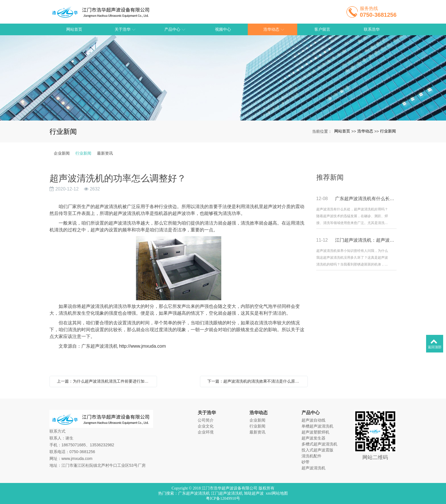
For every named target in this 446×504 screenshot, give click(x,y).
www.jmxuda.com (77, 459)
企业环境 (206, 432)
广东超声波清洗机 (194, 493)
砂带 (305, 462)
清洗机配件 (311, 456)
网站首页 (342, 131)
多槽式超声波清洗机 (319, 444)
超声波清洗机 (313, 468)
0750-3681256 (82, 452)
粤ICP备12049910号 (223, 498)
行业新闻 (388, 131)
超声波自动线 (313, 420)
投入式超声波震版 (317, 450)
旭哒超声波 (254, 493)
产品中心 (311, 413)
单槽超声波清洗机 (317, 426)
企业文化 (206, 426)
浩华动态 (365, 131)
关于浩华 (207, 413)
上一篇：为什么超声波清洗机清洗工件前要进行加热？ (105, 381)
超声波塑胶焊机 (315, 432)
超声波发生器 (313, 438)
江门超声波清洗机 (227, 493)
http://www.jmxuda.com (142, 346)
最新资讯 (105, 153)
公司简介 (206, 420)
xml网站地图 (277, 493)
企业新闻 (62, 153)
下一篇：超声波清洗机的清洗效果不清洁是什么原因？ (255, 381)
